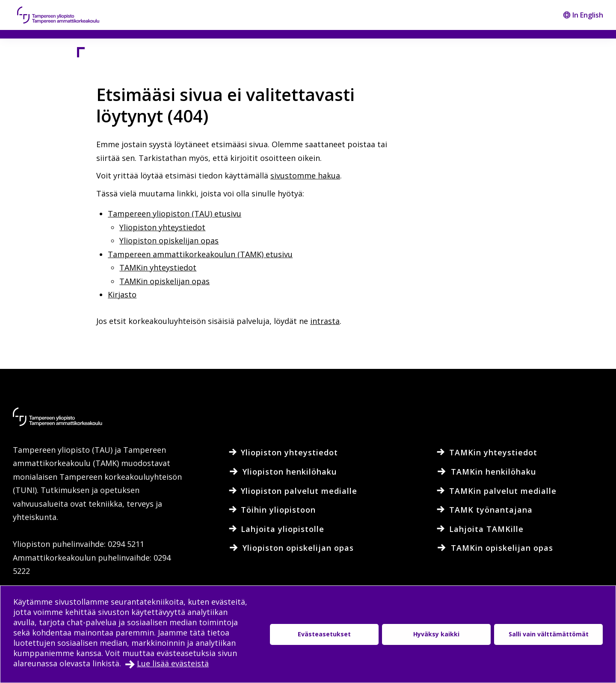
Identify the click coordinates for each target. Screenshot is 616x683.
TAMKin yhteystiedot (158, 267)
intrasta (325, 321)
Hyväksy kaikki (436, 634)
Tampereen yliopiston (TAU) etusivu (175, 214)
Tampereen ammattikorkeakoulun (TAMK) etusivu (200, 254)
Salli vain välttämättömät (549, 634)
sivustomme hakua (305, 175)
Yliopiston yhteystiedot (162, 227)
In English (583, 15)
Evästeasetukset (324, 634)
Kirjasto (122, 294)
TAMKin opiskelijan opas (164, 281)
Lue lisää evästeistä (173, 663)
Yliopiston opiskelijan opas (169, 241)
